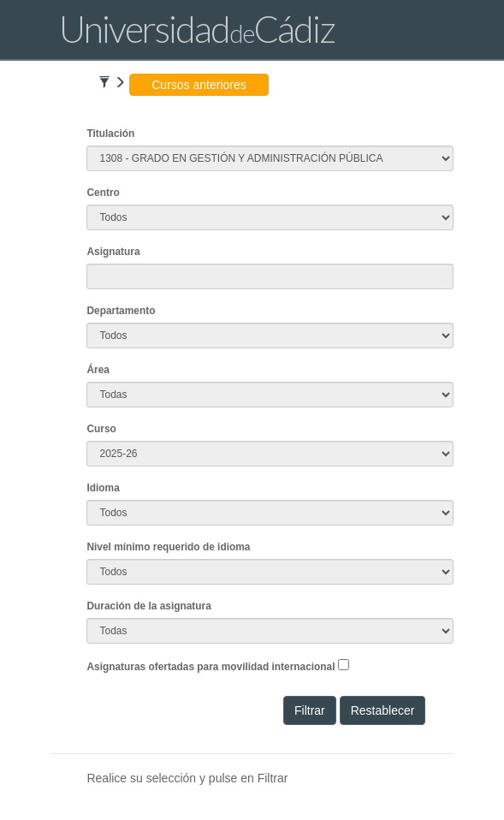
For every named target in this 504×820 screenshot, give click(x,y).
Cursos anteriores (199, 85)
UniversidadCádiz (197, 29)
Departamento (121, 311)
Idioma (103, 488)
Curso (101, 429)
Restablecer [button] (383, 710)
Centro (103, 193)
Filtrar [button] (310, 710)
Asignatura (113, 252)
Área (98, 370)
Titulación (110, 134)
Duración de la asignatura (148, 606)
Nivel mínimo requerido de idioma (168, 547)
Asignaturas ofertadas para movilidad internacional (210, 667)
